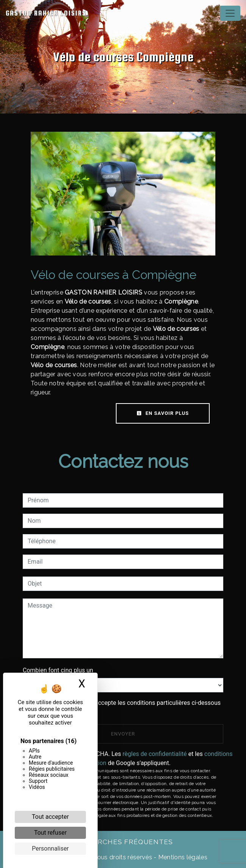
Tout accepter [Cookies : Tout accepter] (50, 817)
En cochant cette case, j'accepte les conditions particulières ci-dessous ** (125, 707)
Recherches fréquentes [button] (123, 842)
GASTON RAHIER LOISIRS (46, 13)
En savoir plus (163, 413)
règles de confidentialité (155, 754)
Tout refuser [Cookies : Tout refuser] (50, 833)
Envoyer (123, 734)
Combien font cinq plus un (58, 670)
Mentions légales (182, 857)
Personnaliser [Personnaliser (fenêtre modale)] (50, 849)
